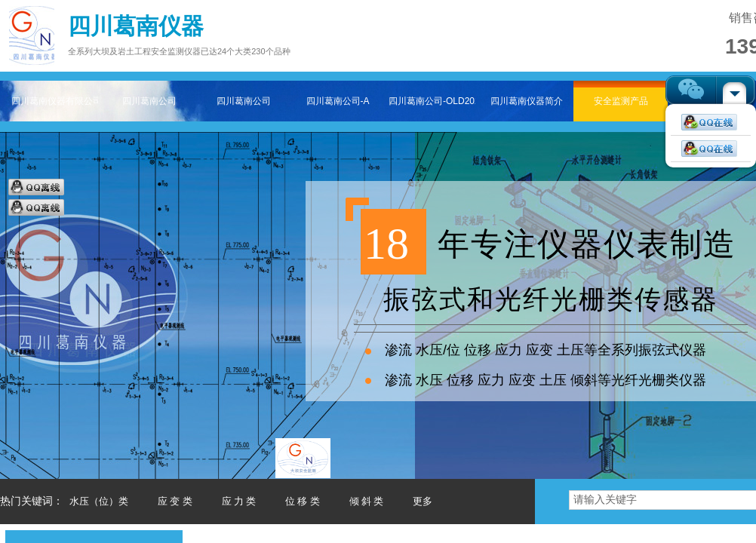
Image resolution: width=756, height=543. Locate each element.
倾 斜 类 (367, 501)
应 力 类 (239, 501)
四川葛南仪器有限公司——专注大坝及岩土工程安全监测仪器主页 (55, 101)
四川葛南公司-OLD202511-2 (432, 101)
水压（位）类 (99, 501)
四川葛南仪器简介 (527, 101)
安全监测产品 (621, 101)
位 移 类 (303, 501)
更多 (423, 501)
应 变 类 (175, 501)
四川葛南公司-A (338, 101)
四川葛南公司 (149, 101)
